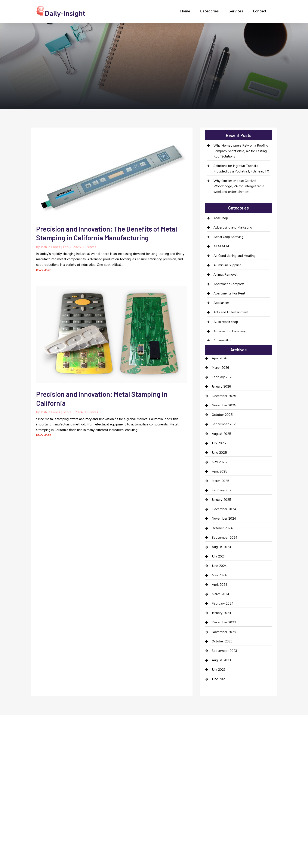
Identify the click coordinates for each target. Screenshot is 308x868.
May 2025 (219, 462)
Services (236, 11)
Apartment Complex (229, 284)
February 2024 (223, 603)
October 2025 (222, 415)
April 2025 (219, 471)
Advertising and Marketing (233, 227)
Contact (260, 11)
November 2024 (224, 519)
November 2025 (224, 405)
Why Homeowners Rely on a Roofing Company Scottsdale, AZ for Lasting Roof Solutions (241, 151)
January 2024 (221, 613)
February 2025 (223, 490)
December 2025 (224, 396)
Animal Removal (225, 275)
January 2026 (221, 386)
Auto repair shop (226, 322)
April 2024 (219, 585)
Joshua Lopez (50, 247)
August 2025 (221, 434)
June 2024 (219, 566)
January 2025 (221, 500)
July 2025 (219, 443)
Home (185, 11)
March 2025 (220, 481)
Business (90, 247)
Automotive (222, 341)
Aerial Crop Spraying (228, 237)
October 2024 (222, 528)
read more (43, 270)
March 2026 (220, 368)
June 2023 (219, 679)
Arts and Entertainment (231, 312)
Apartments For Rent (229, 293)
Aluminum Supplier (227, 265)
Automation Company (230, 331)
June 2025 (219, 453)
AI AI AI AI (221, 246)
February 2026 (223, 377)
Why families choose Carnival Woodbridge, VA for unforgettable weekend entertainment (239, 186)
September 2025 (224, 424)
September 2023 (224, 651)
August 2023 (221, 660)
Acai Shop (221, 218)
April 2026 (219, 358)
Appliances (221, 303)
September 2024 (224, 538)
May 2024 (219, 575)
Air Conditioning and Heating (235, 256)
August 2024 (221, 547)
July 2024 (219, 556)
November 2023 (224, 632)
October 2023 (222, 641)
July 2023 (219, 670)
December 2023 (224, 622)
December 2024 (224, 509)
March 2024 (220, 594)
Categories (209, 11)
